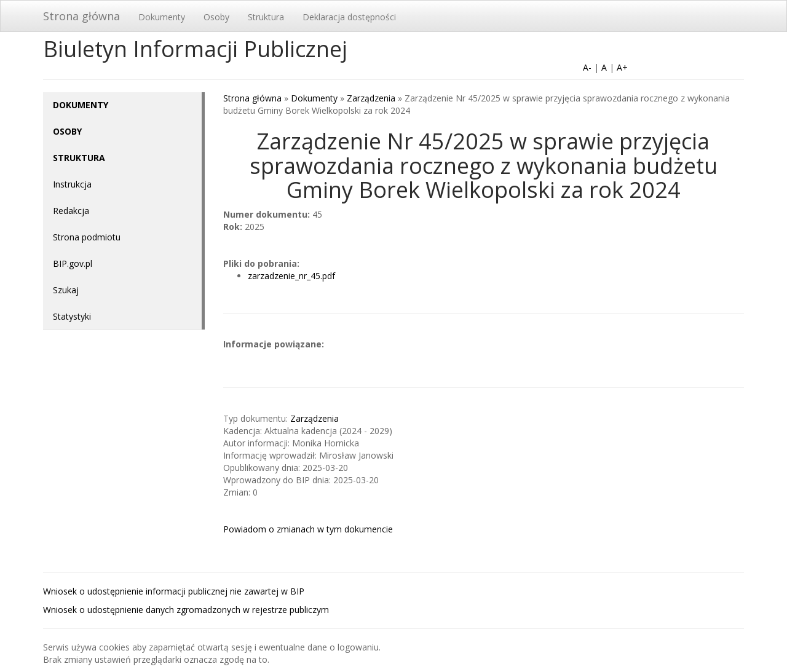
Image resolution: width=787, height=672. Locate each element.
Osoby (216, 17)
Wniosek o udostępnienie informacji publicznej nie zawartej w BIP (174, 591)
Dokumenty (162, 17)
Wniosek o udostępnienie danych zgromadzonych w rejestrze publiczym (186, 610)
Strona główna (81, 16)
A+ (622, 67)
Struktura (266, 17)
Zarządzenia (371, 98)
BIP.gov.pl (73, 263)
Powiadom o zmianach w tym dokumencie (308, 529)
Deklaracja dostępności (349, 17)
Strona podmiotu (87, 237)
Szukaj (66, 290)
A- (587, 67)
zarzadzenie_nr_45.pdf (291, 276)
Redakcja (71, 211)
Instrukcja (72, 184)
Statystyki (72, 316)
